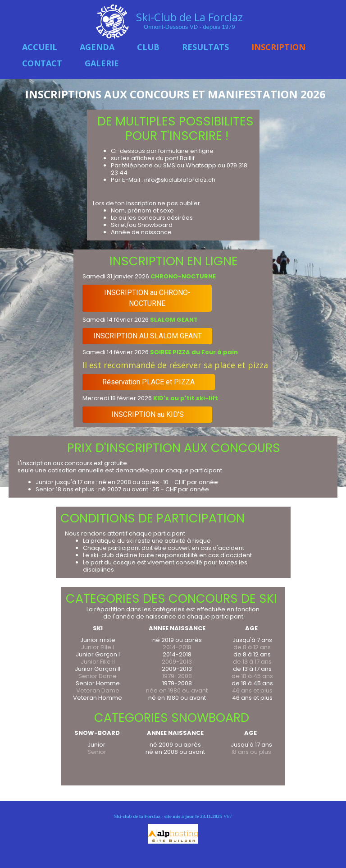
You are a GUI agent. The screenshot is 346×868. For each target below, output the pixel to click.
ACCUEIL (40, 47)
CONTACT (42, 63)
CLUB (148, 47)
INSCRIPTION (278, 47)
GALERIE (102, 63)
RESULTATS (205, 47)
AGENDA (97, 47)
